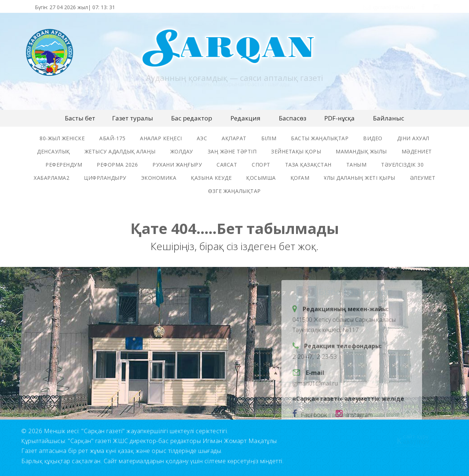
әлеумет (423, 178)
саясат (227, 165)
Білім (269, 138)
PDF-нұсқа (339, 118)
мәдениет (417, 151)
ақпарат (234, 138)
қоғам (300, 178)
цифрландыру (105, 178)
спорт (261, 165)
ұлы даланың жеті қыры (360, 178)
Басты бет (80, 118)
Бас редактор (192, 118)
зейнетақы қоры (296, 151)
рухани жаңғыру (177, 165)
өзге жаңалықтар (234, 191)
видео (373, 138)
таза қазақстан (308, 165)
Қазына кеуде (211, 178)
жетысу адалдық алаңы (120, 151)
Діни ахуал (413, 138)
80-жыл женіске (62, 138)
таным (357, 165)
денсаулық (53, 151)
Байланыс (389, 118)
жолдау (182, 151)
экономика (159, 178)
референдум (64, 165)
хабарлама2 (51, 178)
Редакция (245, 118)
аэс (202, 138)
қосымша (261, 178)
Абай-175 (112, 138)
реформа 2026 (117, 165)
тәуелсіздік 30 (402, 165)
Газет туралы (133, 118)
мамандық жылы (361, 151)
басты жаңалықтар (320, 138)
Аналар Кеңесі (161, 138)
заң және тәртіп (232, 151)
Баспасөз (293, 118)
